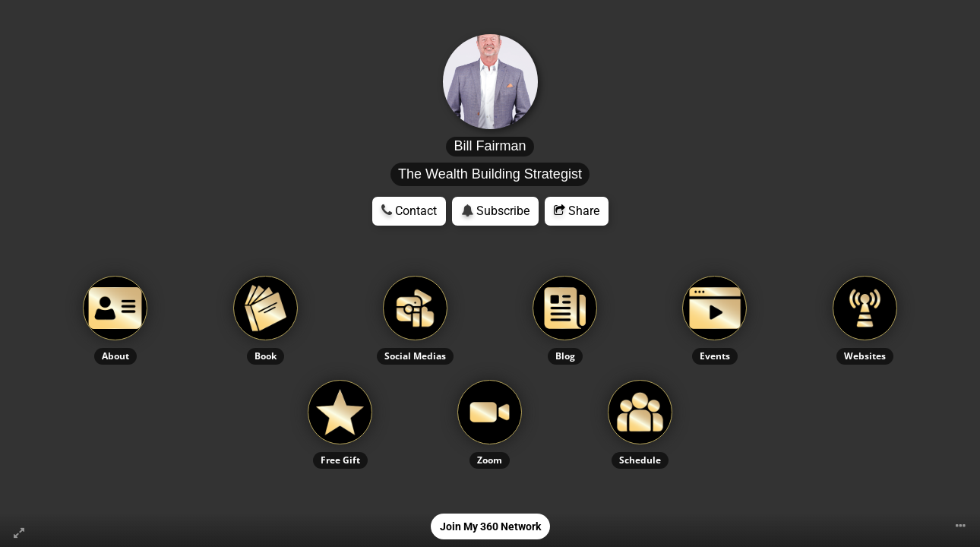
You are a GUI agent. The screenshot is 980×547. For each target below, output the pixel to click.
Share (577, 211)
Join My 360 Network (490, 526)
